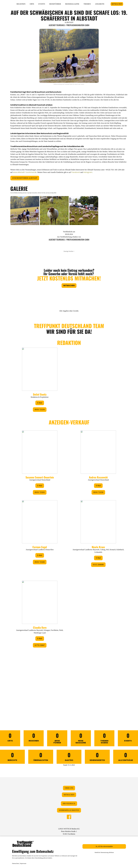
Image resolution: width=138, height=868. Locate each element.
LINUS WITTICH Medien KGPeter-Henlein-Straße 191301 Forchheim (69, 831)
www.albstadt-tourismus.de (25, 172)
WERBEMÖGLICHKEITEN (69, 810)
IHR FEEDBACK (69, 804)
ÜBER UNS (69, 788)
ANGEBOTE (100, 4)
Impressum (23, 863)
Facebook (76, 172)
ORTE (32, 4)
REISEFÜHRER (55, 4)
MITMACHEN (117, 4)
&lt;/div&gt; (69, 514)
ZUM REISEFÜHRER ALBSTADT (25, 178)
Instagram (88, 172)
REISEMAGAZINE (72, 4)
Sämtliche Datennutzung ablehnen (104, 852)
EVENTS (42, 4)
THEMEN (87, 4)
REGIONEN (21, 4)
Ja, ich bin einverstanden (104, 846)
